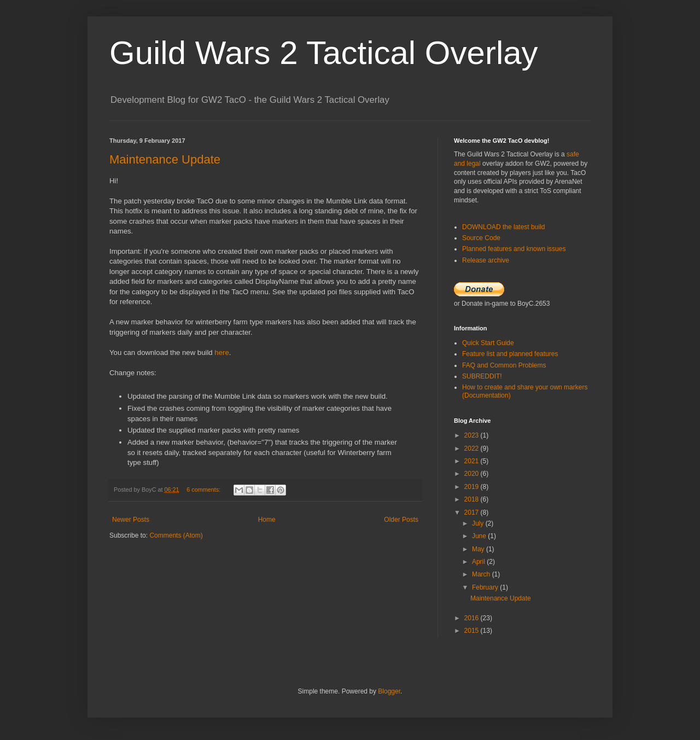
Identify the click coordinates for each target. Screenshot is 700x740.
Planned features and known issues (514, 249)
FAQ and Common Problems (504, 365)
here (221, 352)
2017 (472, 512)
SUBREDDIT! (482, 376)
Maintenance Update (165, 159)
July (479, 523)
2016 (472, 618)
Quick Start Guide (488, 343)
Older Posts (401, 520)
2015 (472, 631)
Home (267, 520)
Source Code (481, 238)
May (479, 549)
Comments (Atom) (176, 535)
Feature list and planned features (510, 354)
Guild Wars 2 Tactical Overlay (324, 53)
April (479, 562)
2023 (472, 435)
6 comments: (204, 490)
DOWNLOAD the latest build (503, 227)
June (480, 536)
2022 (472, 448)
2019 (472, 487)
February (486, 587)
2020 (472, 474)
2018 (472, 499)
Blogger (389, 691)
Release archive (486, 260)
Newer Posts (131, 520)
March (482, 574)
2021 (472, 461)
